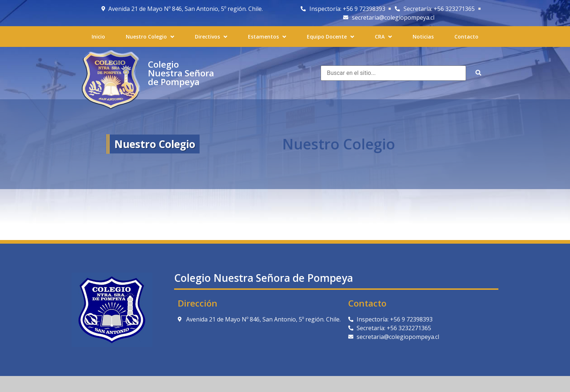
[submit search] (478, 73)
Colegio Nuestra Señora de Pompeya (181, 73)
